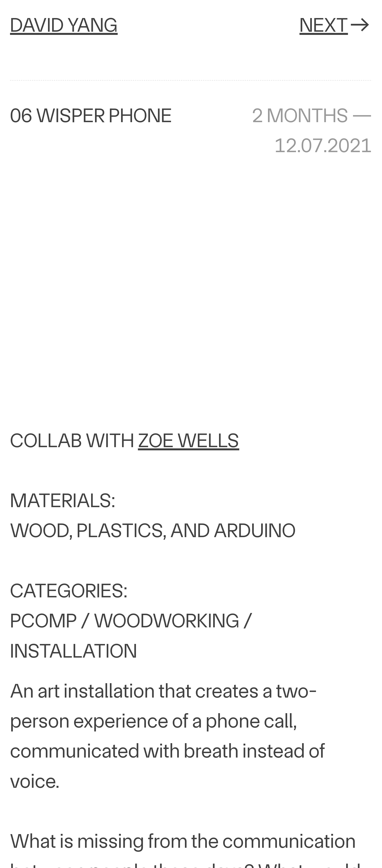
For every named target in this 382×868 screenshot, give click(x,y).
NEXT (336, 25)
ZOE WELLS (189, 440)
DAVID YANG (64, 25)
